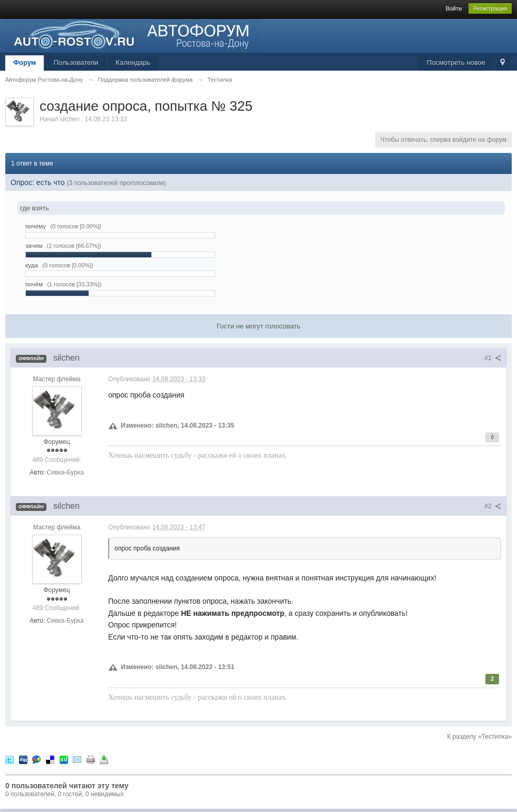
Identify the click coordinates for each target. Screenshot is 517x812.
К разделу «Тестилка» (480, 737)
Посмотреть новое (456, 62)
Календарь (133, 62)
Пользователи (76, 62)
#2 (493, 506)
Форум (25, 62)
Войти (454, 8)
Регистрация (490, 8)
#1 (493, 358)
